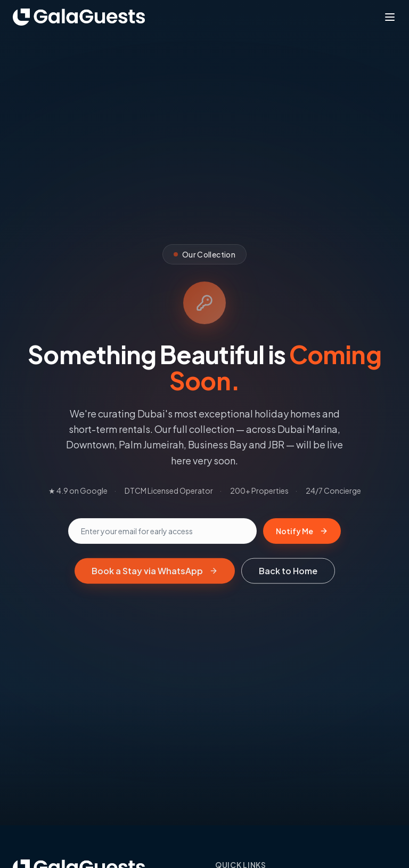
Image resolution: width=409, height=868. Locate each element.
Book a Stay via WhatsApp (155, 572)
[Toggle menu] (390, 17)
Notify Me (302, 533)
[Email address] (162, 533)
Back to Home (288, 572)
